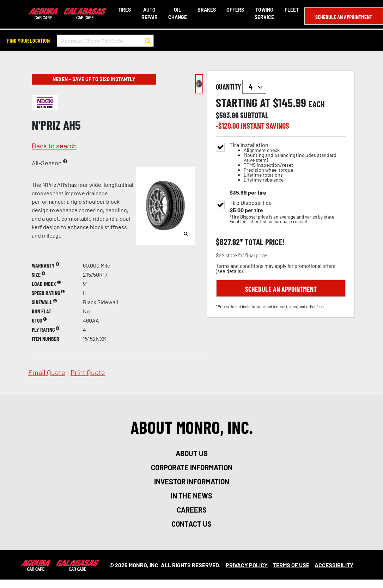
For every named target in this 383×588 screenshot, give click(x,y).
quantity (241, 87)
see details (229, 271)
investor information (192, 482)
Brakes (206, 10)
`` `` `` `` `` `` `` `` (254, 87)
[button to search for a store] (148, 41)
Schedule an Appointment (343, 17)
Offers (235, 10)
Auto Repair (149, 13)
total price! (264, 242)
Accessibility (334, 565)
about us (192, 453)
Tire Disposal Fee (251, 203)
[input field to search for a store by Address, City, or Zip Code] (105, 41)
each (317, 104)
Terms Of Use (291, 565)
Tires (124, 10)
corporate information (192, 467)
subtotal (254, 115)
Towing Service (264, 13)
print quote (88, 372)
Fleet (291, 10)
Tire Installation (288, 162)
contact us (191, 524)
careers (192, 510)
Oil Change (177, 13)
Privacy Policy (247, 565)
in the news (191, 496)
